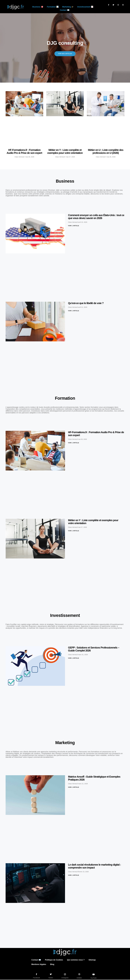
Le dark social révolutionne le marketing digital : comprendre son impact (94, 866)
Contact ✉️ (65, 10)
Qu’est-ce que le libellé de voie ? (86, 303)
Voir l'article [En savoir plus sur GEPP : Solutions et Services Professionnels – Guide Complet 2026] (74, 658)
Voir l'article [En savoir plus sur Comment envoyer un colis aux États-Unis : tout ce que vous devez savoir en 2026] (74, 226)
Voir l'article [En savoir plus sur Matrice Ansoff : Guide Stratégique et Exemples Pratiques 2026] (74, 788)
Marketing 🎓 (68, 7)
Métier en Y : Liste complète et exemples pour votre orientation (65, 152)
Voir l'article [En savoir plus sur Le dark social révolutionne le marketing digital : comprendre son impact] (74, 875)
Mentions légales (39, 965)
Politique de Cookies (54, 960)
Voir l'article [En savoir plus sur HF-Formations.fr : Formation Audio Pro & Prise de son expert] (74, 443)
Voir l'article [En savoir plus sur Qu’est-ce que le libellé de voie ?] (74, 311)
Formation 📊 (53, 7)
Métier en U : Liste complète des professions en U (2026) (106, 152)
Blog (52, 965)
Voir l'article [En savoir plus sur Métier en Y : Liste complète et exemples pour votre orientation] (74, 531)
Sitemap (92, 960)
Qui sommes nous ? (76, 960)
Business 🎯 (38, 7)
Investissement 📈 (85, 7)
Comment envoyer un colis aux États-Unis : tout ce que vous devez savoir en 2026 (96, 217)
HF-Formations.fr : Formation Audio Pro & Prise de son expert (24, 152)
